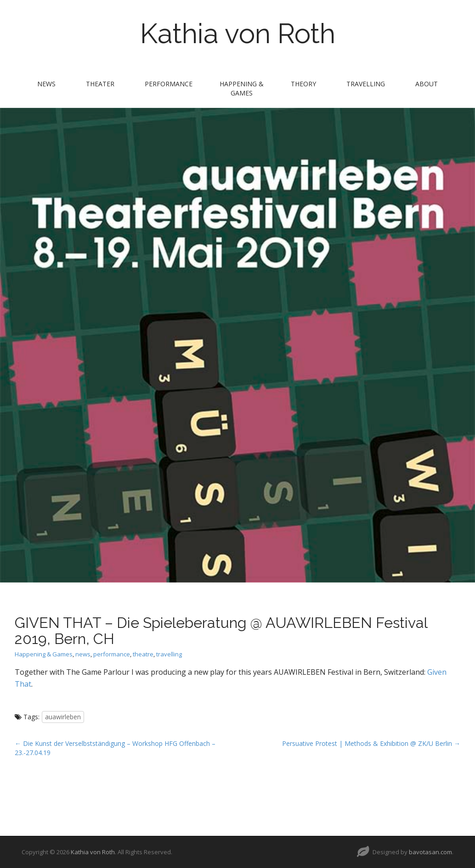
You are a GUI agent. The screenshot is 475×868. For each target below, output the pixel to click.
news (46, 84)
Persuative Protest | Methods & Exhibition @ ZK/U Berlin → (371, 743)
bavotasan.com (430, 852)
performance (169, 84)
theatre (143, 654)
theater (100, 84)
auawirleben (63, 717)
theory (303, 84)
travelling (366, 84)
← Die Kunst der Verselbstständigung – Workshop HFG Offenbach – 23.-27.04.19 (115, 748)
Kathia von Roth (238, 34)
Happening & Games (242, 88)
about (427, 84)
